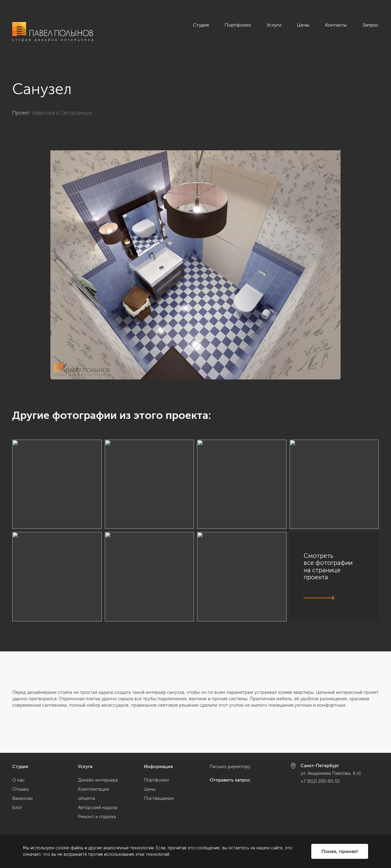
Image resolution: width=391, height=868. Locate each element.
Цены (303, 25)
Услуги (274, 25)
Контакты (336, 25)
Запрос (371, 25)
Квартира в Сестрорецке (62, 113)
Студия (201, 25)
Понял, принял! (340, 851)
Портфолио (238, 25)
